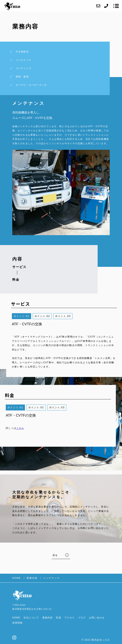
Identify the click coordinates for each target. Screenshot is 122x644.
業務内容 (48, 618)
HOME (16, 618)
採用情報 (18, 623)
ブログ (82, 618)
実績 (58, 618)
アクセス (70, 618)
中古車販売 (22, 52)
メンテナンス (23, 60)
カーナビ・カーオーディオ (31, 85)
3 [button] (70, 316)
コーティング (23, 68)
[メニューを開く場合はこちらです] (116, 6)
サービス (19, 267)
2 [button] (49, 316)
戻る (55, 555)
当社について (31, 618)
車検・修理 (22, 77)
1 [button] (28, 316)
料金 (16, 280)
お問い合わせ (97, 618)
